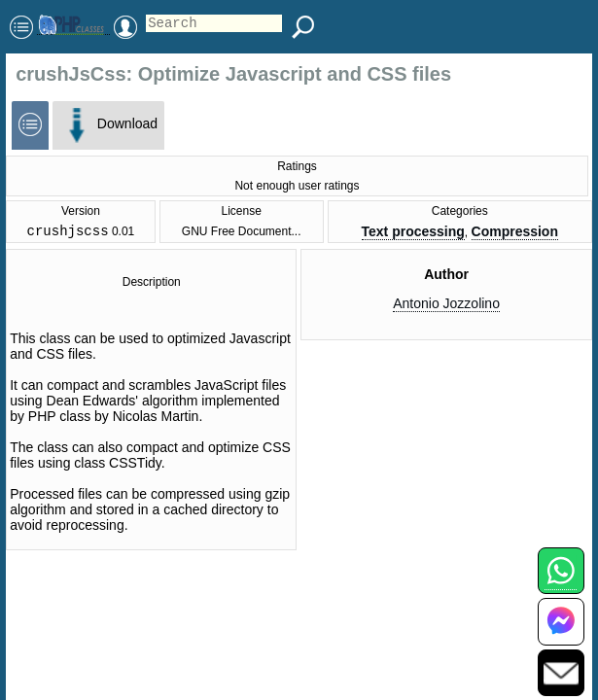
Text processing (413, 233)
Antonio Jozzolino (446, 306)
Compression (515, 233)
